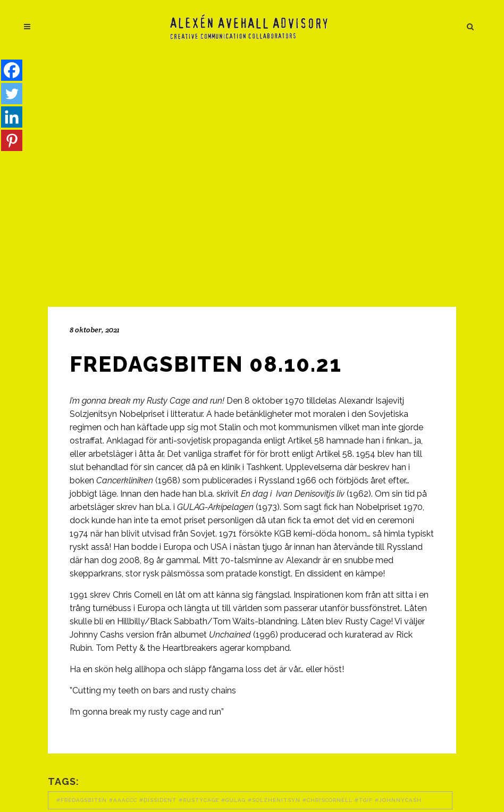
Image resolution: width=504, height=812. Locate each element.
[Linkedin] (12, 117)
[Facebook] (12, 70)
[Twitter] (12, 94)
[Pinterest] (12, 140)
